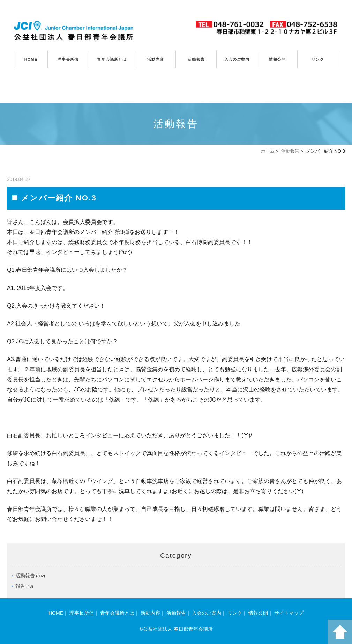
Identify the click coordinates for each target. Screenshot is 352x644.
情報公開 (277, 59)
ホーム (268, 151)
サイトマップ (289, 613)
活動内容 (156, 59)
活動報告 (196, 59)
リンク (318, 59)
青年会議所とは (112, 59)
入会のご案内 (237, 59)
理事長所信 (68, 59)
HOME (31, 59)
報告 (20, 586)
